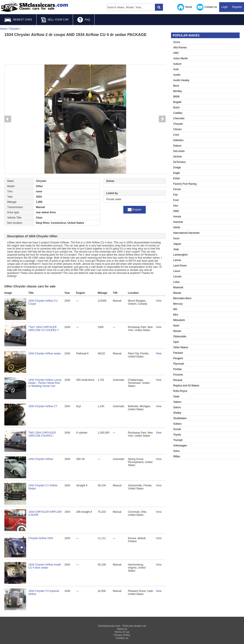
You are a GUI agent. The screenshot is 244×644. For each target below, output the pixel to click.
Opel (176, 342)
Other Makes (181, 347)
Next (162, 119)
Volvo (176, 451)
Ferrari (177, 189)
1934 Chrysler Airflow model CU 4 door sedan (45, 566)
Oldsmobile (180, 337)
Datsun (177, 146)
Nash (176, 326)
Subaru (177, 424)
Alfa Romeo (180, 48)
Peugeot (178, 358)
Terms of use (122, 632)
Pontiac (178, 369)
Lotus (176, 282)
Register (237, 7)
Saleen (177, 402)
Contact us (207, 7)
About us (122, 629)
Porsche (178, 375)
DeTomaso (179, 162)
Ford (176, 200)
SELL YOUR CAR (55, 20)
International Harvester (186, 233)
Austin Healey (181, 80)
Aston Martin (180, 58)
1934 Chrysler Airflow (41, 459)
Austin (177, 75)
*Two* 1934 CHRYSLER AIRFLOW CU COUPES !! (43, 329)
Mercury (178, 304)
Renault (178, 380)
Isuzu (176, 238)
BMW (176, 97)
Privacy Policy (122, 635)
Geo (176, 206)
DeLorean (179, 151)
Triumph (178, 440)
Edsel (176, 178)
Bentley (178, 91)
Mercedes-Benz (182, 298)
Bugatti (177, 102)
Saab (176, 396)
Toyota (177, 435)
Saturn (177, 407)
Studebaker (180, 418)
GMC (176, 211)
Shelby (177, 413)
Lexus (177, 271)
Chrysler (178, 124)
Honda (177, 217)
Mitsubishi (179, 320)
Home (185, 7)
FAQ (84, 20)
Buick (176, 108)
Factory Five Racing (185, 184)
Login (225, 7)
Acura (177, 42)
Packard (178, 353)
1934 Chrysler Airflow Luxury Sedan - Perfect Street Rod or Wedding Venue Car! (45, 383)
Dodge (177, 167)
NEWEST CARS (18, 20)
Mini (176, 315)
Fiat (175, 195)
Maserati (178, 287)
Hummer (178, 222)
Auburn (177, 64)
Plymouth (179, 364)
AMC (176, 53)
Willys (177, 456)
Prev (8, 119)
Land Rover (180, 266)
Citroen (177, 129)
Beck (176, 86)
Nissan (177, 331)
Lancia (177, 260)
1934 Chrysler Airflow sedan (45, 354)
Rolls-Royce (180, 391)
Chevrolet (179, 118)
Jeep (176, 249)
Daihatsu (178, 140)
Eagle (177, 173)
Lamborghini (180, 255)
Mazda (177, 293)
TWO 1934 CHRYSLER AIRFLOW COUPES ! (42, 434)
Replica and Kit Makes (186, 386)
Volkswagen (180, 446)
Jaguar (177, 244)
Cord (176, 135)
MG (175, 309)
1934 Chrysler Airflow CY (43, 406)
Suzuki (177, 429)
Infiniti (177, 227)
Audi (176, 69)
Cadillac (178, 113)
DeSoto (178, 157)
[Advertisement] (85, 50)
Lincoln (177, 277)
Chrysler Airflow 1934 (41, 538)
